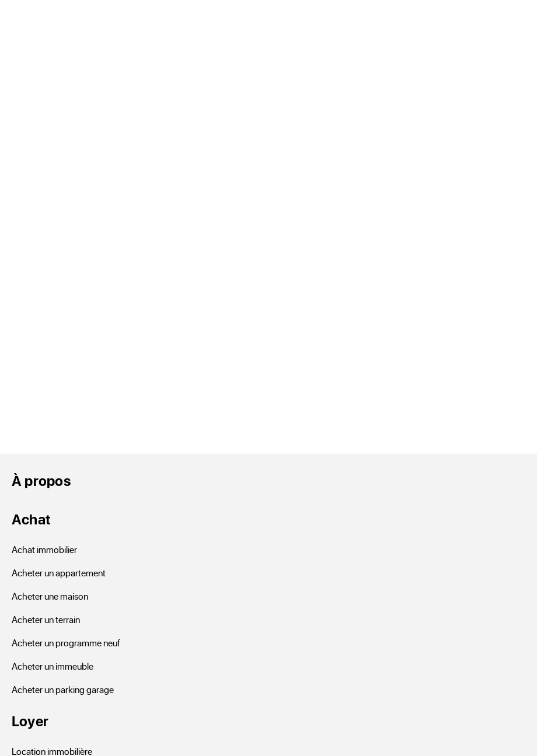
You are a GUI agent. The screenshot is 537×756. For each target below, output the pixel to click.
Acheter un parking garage (63, 689)
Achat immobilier (44, 549)
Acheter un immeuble (53, 666)
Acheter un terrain (46, 619)
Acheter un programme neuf (66, 643)
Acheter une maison (50, 596)
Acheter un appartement (59, 573)
